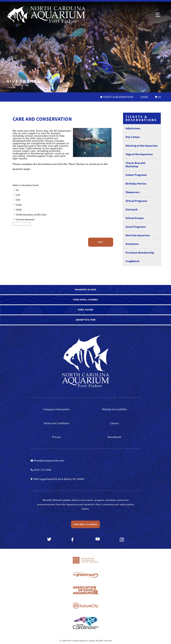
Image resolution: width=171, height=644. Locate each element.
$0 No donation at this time (31, 215)
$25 (18, 195)
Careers (115, 423)
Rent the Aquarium (138, 235)
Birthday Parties (136, 184)
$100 (19, 205)
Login (144, 97)
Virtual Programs (136, 201)
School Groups (135, 218)
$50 (18, 200)
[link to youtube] (98, 540)
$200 (19, 210)
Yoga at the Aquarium (139, 154)
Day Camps (133, 137)
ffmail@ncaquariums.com (49, 460)
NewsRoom (114, 437)
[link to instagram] (122, 540)
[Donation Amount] (22, 224)
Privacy (57, 437)
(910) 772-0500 (42, 470)
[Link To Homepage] (46, 14)
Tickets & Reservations (117, 97)
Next (101, 242)
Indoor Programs (136, 175)
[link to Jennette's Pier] (85, 320)
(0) (158, 97)
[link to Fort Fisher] (85, 310)
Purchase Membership (140, 253)
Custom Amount (25, 219)
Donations (132, 244)
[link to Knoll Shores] (85, 300)
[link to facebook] (73, 540)
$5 (17, 190)
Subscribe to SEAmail (85, 524)
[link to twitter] (49, 540)
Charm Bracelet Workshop (136, 165)
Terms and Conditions (56, 423)
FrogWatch (132, 261)
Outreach (132, 209)
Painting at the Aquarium (142, 146)
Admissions (133, 128)
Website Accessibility (115, 409)
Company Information (56, 409)
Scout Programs (136, 227)
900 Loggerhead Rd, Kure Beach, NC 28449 (59, 479)
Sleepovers (133, 192)
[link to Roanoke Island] (85, 290)
